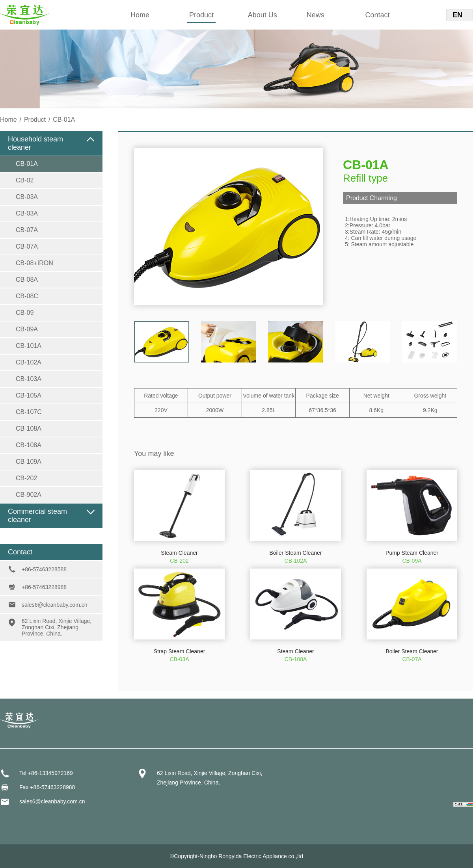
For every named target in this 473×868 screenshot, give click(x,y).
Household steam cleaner (35, 143)
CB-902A (29, 495)
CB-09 (25, 313)
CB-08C (27, 296)
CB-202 (26, 478)
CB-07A (27, 230)
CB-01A (27, 164)
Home (140, 15)
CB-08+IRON (34, 263)
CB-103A (29, 379)
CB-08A (27, 280)
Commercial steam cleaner (37, 516)
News (316, 15)
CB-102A (29, 362)
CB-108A (29, 428)
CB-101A (29, 346)
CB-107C (29, 412)
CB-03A (27, 197)
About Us (263, 15)
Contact (378, 15)
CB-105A (29, 395)
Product (201, 15)
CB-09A (27, 329)
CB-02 (25, 180)
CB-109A (29, 462)
